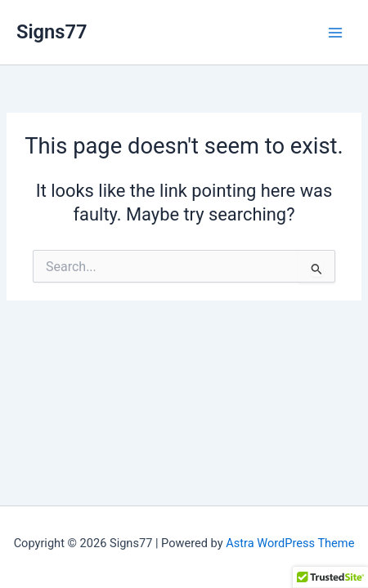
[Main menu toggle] (335, 32)
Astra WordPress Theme (290, 543)
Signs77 (52, 32)
